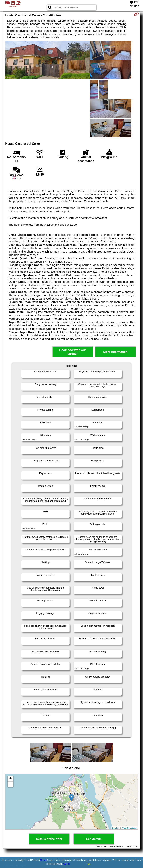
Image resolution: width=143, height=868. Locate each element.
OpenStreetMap (129, 828)
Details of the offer (49, 839)
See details (94, 839)
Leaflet (115, 828)
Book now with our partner (73, 352)
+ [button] (11, 779)
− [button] (11, 784)
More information (115, 352)
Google (44, 860)
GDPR (67, 864)
